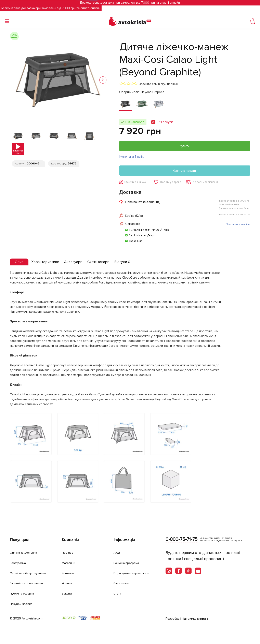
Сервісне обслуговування (31, 573)
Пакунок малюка (23, 604)
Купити (185, 146)
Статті (118, 594)
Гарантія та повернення (29, 583)
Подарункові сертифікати (134, 573)
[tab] (20, 263)
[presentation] (20, 263)
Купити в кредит (185, 171)
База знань (123, 583)
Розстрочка (19, 563)
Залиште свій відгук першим (159, 84)
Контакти (69, 573)
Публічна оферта (23, 594)
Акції (117, 553)
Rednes (203, 619)
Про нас (68, 553)
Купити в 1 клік (132, 157)
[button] (103, 80)
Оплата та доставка (26, 553)
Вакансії (68, 594)
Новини (68, 583)
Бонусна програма (128, 563)
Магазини (70, 563)
